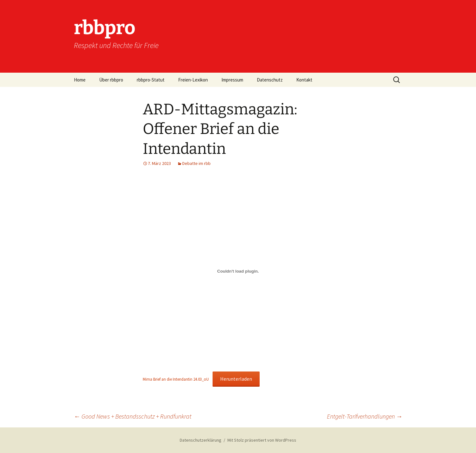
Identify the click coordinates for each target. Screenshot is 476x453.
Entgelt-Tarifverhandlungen (365, 416)
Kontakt (304, 80)
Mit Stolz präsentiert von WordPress (262, 440)
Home (80, 80)
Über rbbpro (111, 80)
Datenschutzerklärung (201, 440)
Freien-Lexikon (193, 80)
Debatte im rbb (196, 163)
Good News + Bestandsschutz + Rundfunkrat (133, 416)
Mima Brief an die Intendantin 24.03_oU (176, 379)
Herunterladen (236, 379)
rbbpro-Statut (151, 80)
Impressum (232, 80)
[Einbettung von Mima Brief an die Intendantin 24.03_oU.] (238, 271)
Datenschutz (270, 80)
